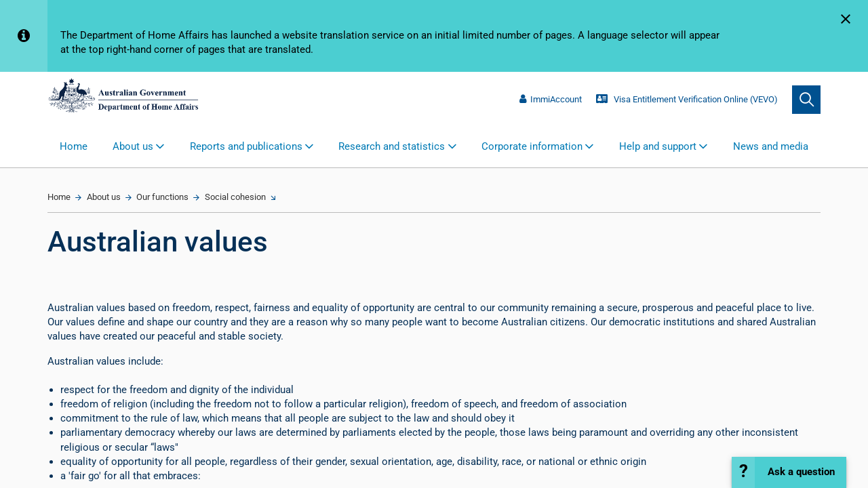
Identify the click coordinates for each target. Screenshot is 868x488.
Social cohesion (235, 197)
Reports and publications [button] (246, 146)
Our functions (162, 197)
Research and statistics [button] (392, 146)
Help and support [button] (658, 146)
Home (74, 146)
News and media (771, 146)
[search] (806, 100)
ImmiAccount (551, 99)
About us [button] (133, 146)
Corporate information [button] (532, 146)
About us (104, 197)
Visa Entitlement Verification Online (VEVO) (687, 99)
